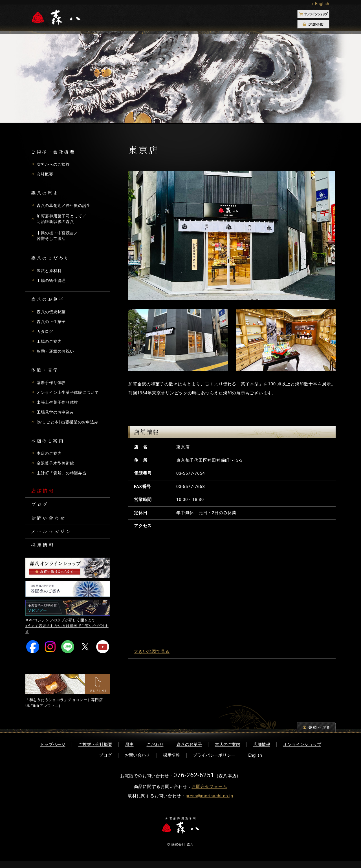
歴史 (129, 751)
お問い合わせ (50, 522)
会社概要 (46, 174)
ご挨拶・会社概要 (95, 751)
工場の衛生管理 (52, 282)
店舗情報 (43, 492)
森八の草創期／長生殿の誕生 (66, 206)
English (255, 762)
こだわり (155, 751)
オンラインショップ (302, 751)
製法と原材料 (50, 272)
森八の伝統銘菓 (52, 313)
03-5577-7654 (191, 473)
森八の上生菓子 (52, 323)
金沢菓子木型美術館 (57, 464)
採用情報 (43, 551)
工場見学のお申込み (57, 413)
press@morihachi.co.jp (209, 803)
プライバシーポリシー (214, 762)
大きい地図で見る (152, 651)
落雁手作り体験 (52, 384)
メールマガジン (53, 536)
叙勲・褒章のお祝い (57, 352)
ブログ (40, 507)
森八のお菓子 (189, 751)
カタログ (46, 333)
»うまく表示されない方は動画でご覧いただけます (67, 635)
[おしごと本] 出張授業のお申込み (70, 423)
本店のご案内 (50, 454)
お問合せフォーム (209, 793)
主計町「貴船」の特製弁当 (63, 474)
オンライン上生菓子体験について (70, 394)
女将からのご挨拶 (54, 164)
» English (320, 4)
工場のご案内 (50, 343)
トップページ (53, 751)
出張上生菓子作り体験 (59, 403)
